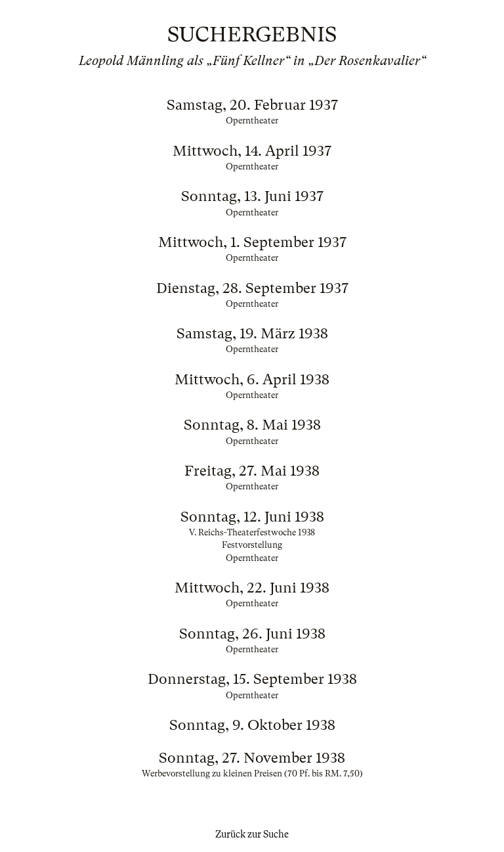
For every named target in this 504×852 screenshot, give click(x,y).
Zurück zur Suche (252, 834)
